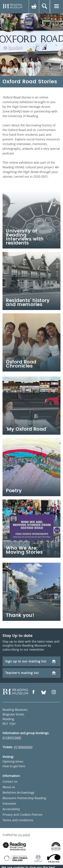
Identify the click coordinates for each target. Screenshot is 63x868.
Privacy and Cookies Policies (23, 815)
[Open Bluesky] (44, 692)
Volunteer (9, 803)
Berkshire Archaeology (18, 792)
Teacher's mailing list (30, 673)
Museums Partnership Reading (24, 798)
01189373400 (12, 738)
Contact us (10, 781)
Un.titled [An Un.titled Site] (24, 835)
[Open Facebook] (33, 692)
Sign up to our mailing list (30, 661)
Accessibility (11, 809)
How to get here (14, 766)
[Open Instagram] (54, 692)
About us (9, 787)
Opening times (13, 761)
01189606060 (23, 747)
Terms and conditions (18, 820)
